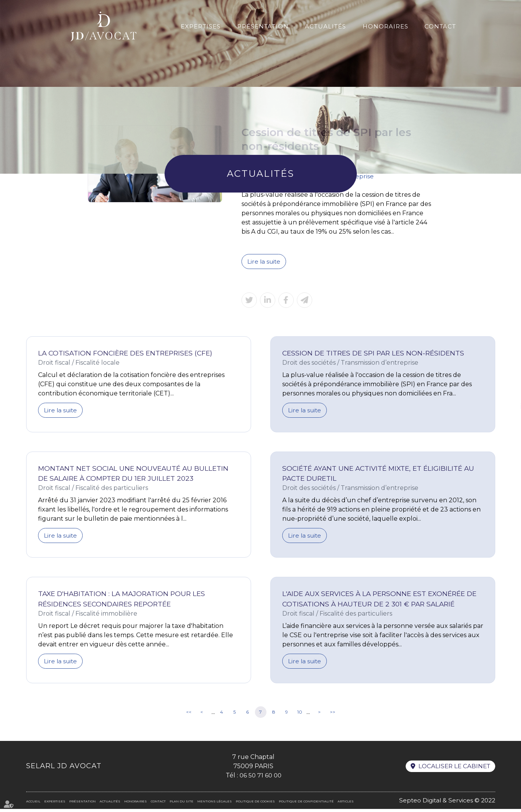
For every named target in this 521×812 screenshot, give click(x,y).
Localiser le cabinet (453, 769)
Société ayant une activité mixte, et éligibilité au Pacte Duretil (381, 475)
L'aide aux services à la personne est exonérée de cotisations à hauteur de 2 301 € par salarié (378, 601)
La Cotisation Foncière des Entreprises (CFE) (128, 354)
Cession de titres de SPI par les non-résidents (376, 354)
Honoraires (385, 26)
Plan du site (181, 804)
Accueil (33, 804)
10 (300, 715)
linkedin (506, 406)
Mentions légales (215, 804)
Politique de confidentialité (306, 804)
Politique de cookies (255, 804)
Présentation (263, 26)
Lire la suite (265, 262)
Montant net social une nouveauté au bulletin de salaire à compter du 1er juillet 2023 (136, 475)
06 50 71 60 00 (259, 778)
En (501, 17)
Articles (346, 804)
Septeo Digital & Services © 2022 (445, 803)
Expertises (201, 26)
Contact (440, 26)
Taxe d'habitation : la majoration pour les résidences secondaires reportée (124, 601)
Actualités (325, 26)
